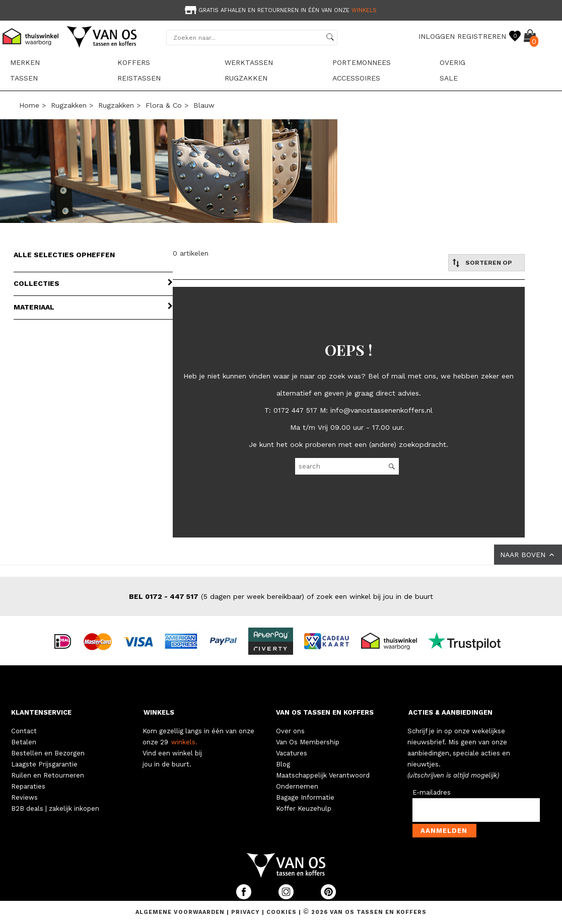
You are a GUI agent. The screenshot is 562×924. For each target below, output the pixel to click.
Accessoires (356, 78)
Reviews (24, 797)
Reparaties (28, 786)
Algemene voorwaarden (181, 912)
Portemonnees (362, 62)
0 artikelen (191, 253)
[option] (281, 9)
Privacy (247, 912)
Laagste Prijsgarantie (44, 764)
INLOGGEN (437, 36)
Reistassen (139, 78)
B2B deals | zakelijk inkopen (55, 808)
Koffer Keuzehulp (304, 808)
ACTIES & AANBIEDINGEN (450, 712)
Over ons (290, 731)
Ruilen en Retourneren (48, 775)
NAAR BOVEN (528, 555)
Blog (283, 764)
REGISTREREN (482, 36)
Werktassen (249, 62)
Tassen (24, 78)
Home (29, 105)
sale (449, 78)
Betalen (24, 742)
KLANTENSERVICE (41, 712)
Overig (452, 62)
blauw (204, 105)
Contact (24, 731)
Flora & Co (164, 105)
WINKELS (159, 712)
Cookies (282, 912)
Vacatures (292, 753)
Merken (25, 62)
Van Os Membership (308, 742)
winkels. (184, 742)
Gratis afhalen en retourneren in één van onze (280, 10)
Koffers (134, 62)
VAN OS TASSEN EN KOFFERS (325, 712)
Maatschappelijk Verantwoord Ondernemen (323, 781)
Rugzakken (246, 78)
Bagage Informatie (305, 797)
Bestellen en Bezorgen (48, 753)
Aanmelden (444, 831)
